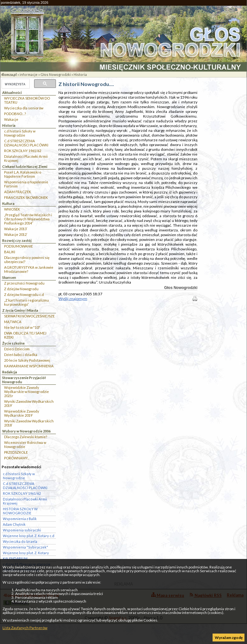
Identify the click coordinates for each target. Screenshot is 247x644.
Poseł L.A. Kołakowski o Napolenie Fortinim (23, 174)
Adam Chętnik (14, 524)
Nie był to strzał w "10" (22, 327)
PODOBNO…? (15, 114)
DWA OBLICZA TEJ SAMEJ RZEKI (25, 335)
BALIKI (10, 252)
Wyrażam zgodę (229, 638)
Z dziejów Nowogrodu (21, 289)
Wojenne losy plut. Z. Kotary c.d (29, 536)
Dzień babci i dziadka (21, 355)
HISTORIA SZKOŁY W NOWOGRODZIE (20, 511)
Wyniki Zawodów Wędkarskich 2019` (29, 403)
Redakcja (10, 372)
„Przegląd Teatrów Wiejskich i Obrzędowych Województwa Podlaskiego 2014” (28, 219)
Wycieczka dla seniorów (24, 108)
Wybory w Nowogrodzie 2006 (26, 431)
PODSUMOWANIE (18, 246)
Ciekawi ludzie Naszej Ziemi (25, 166)
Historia (80, 74)
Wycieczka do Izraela (20, 541)
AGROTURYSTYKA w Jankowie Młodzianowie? (29, 269)
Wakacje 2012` (16, 234)
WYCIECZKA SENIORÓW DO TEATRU (27, 100)
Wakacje (11, 119)
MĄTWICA (13, 322)
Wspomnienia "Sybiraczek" (25, 547)
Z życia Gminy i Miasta (20, 310)
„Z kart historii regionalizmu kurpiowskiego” (27, 302)
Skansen (9, 277)
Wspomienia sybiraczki (22, 530)
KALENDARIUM (15, 558)
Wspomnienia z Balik (20, 519)
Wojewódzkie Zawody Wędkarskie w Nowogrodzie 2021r (27, 392)
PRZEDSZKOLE (16, 452)
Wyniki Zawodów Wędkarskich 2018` (29, 423)
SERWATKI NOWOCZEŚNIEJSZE (29, 316)
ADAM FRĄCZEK (18, 192)
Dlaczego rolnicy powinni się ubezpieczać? (27, 260)
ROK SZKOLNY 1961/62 (23, 151)
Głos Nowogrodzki (56, 74)
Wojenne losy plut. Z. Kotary (26, 553)
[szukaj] (15, 84)
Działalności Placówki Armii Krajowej (26, 158)
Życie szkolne (13, 343)
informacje (29, 74)
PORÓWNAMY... (17, 458)
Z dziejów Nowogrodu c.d (24, 294)
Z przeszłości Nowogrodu (24, 283)
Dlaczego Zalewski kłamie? (26, 437)
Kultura (8, 203)
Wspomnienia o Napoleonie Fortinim (26, 184)
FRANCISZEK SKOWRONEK (26, 197)
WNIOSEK (12, 209)
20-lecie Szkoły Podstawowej (27, 360)
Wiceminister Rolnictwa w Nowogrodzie (25, 445)
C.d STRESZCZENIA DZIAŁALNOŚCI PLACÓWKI (26, 143)
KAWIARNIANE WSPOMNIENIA (29, 366)
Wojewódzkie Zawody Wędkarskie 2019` (22, 413)
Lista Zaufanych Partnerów (25, 628)
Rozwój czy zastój (17, 240)
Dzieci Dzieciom (17, 349)
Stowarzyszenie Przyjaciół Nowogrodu (24, 380)
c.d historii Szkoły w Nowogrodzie (20, 133)
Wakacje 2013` (16, 229)
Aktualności (12, 92)
